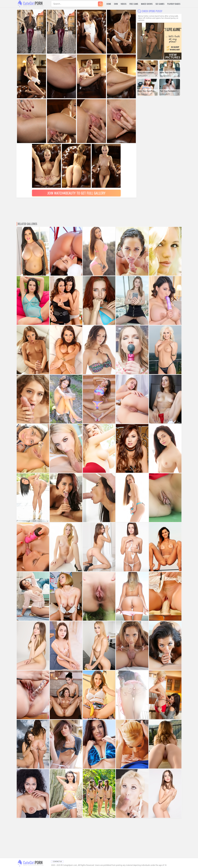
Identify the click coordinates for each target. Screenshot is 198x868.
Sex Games (160, 4)
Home (109, 4)
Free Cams (134, 4)
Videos (124, 4)
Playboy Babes (174, 4)
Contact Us (57, 862)
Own (116, 4)
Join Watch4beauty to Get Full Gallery (76, 193)
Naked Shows (147, 4)
